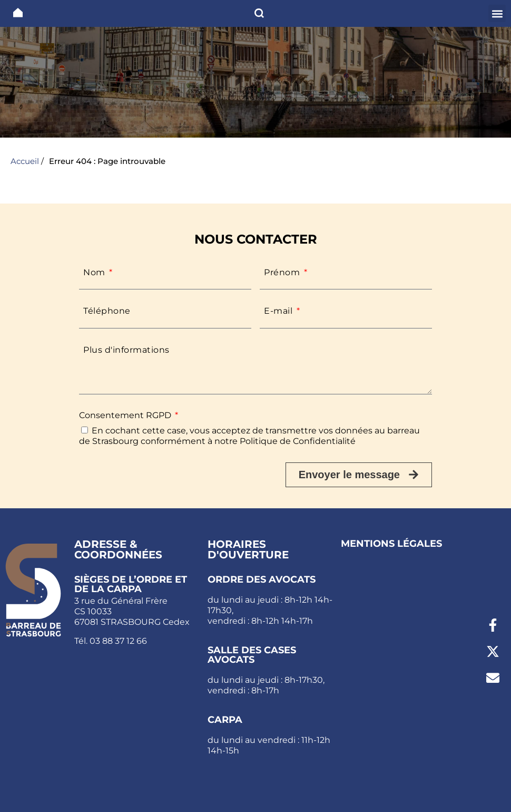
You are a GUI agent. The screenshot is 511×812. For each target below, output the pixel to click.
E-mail (279, 311)
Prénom (283, 272)
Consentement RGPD (126, 415)
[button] (497, 13)
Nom (95, 272)
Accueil (25, 161)
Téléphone (107, 311)
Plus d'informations (126, 350)
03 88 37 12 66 (118, 641)
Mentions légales (391, 544)
